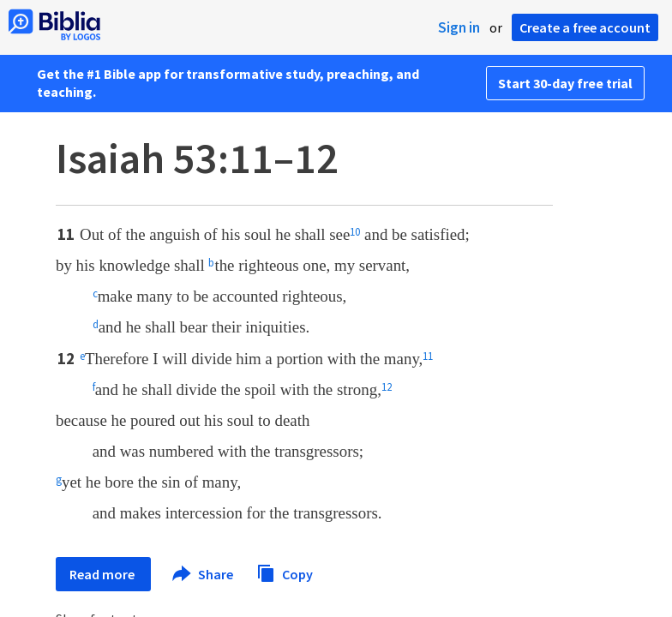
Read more (103, 574)
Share (204, 574)
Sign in (459, 27)
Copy (285, 572)
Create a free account (585, 27)
